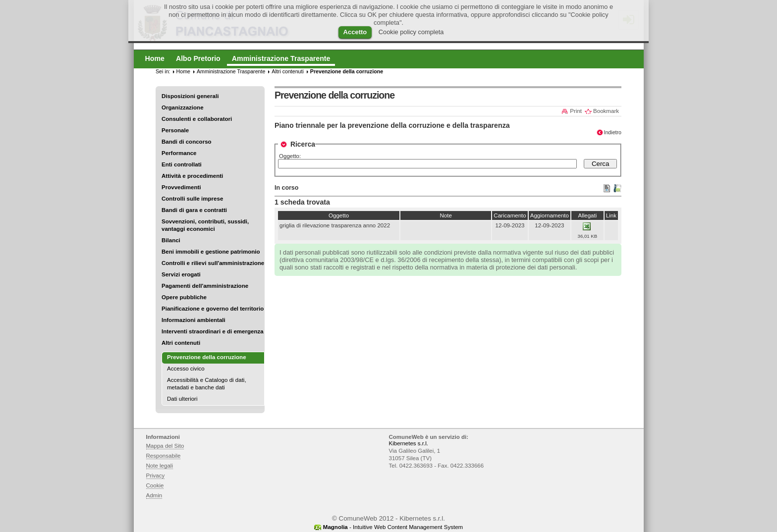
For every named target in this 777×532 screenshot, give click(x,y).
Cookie (155, 485)
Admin (154, 495)
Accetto (355, 32)
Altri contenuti (181, 343)
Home (183, 71)
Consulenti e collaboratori (197, 119)
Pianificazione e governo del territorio (213, 309)
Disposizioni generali (190, 96)
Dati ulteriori (182, 399)
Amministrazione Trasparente (231, 71)
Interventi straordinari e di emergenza (213, 331)
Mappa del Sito (165, 446)
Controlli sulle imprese (192, 199)
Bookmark (606, 111)
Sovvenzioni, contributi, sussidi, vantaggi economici (205, 225)
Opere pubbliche (184, 297)
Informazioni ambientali (194, 320)
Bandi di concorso (187, 142)
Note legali (160, 466)
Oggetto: (290, 156)
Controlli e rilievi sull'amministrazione (213, 263)
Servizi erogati (181, 274)
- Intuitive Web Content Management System (393, 527)
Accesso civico (186, 369)
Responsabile (164, 456)
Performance (179, 153)
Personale (175, 130)
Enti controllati (182, 164)
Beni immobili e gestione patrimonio (211, 252)
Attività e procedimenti (192, 176)
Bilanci (171, 240)
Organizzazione (183, 107)
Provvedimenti (181, 187)
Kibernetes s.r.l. (409, 443)
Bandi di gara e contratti (194, 210)
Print (576, 111)
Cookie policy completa (411, 32)
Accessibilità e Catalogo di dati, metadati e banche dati (207, 384)
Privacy (156, 476)
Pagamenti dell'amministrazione (205, 286)
